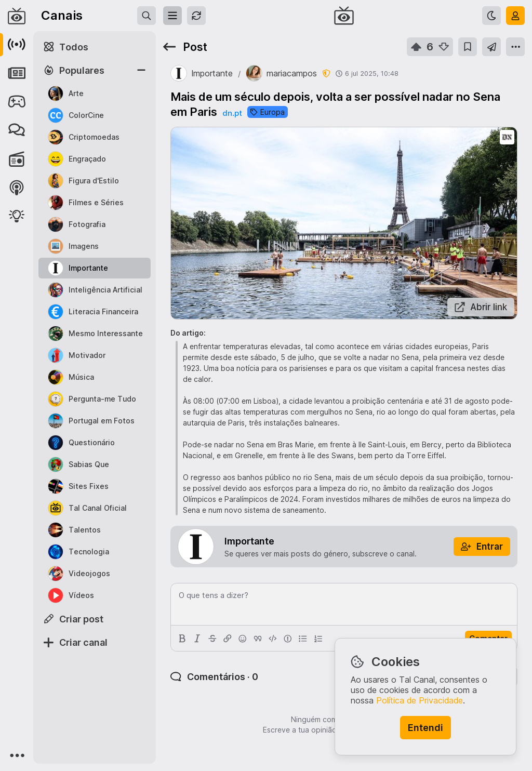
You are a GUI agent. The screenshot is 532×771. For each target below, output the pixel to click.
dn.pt (232, 113)
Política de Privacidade (420, 700)
